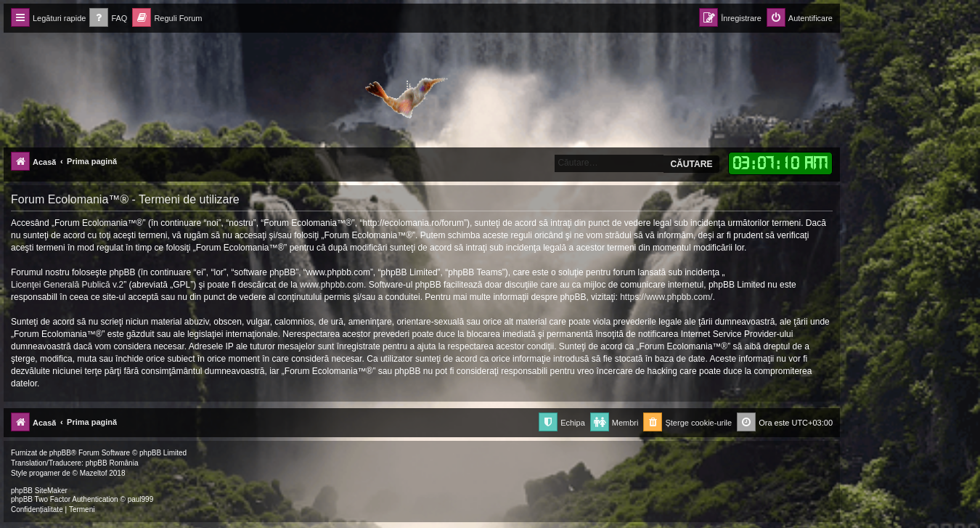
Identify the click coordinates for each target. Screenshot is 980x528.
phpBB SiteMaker (39, 491)
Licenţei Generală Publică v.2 (67, 285)
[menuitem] (108, 19)
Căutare (691, 164)
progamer (45, 473)
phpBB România (112, 463)
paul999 (141, 499)
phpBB (60, 453)
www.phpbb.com (332, 285)
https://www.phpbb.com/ (666, 297)
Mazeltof (94, 473)
